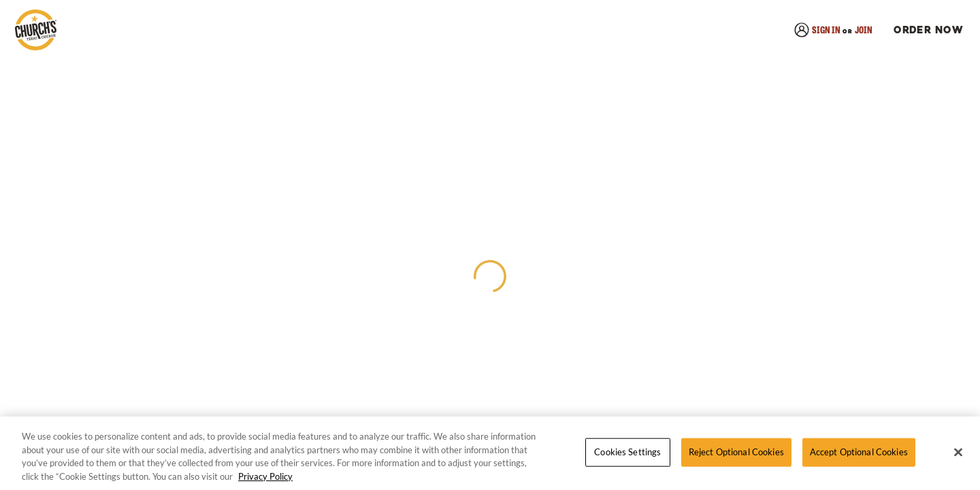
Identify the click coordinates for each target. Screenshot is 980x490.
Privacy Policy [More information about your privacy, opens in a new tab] (265, 476)
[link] (35, 31)
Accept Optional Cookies (859, 452)
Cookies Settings (627, 452)
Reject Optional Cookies (736, 452)
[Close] (958, 453)
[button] (926, 31)
